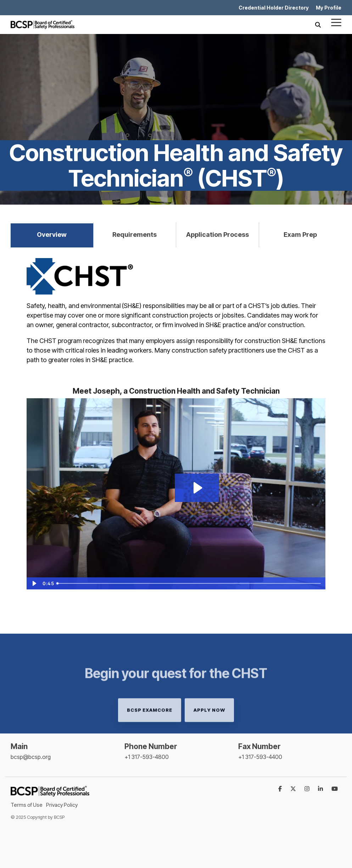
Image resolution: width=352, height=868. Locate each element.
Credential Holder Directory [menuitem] (274, 8)
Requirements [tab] (135, 235)
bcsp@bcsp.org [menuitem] (31, 757)
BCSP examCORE (150, 731)
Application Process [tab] (217, 235)
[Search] (318, 25)
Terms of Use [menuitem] (27, 805)
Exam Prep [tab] (300, 235)
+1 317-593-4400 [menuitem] (260, 757)
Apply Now (209, 731)
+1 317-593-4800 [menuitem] (147, 757)
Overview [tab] (52, 235)
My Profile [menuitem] (329, 8)
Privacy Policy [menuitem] (62, 805)
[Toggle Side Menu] (336, 22)
